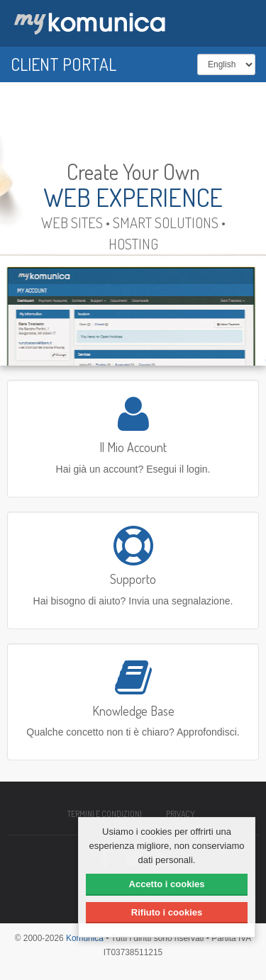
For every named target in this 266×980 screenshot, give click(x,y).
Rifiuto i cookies (167, 912)
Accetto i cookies (167, 884)
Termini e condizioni (105, 814)
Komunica (85, 938)
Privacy (181, 814)
